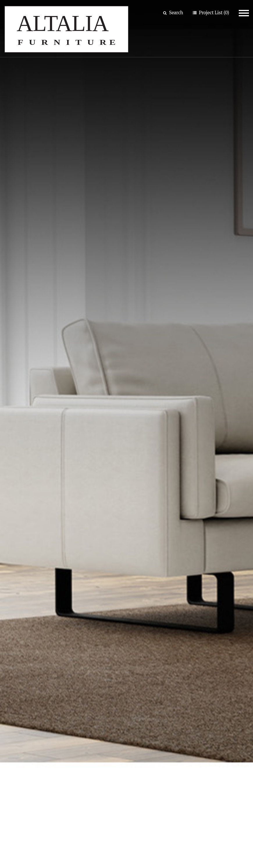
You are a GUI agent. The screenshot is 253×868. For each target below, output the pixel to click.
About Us (97, 749)
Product (14, 749)
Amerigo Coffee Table (60, 474)
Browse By (22, 735)
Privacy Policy (216, 847)
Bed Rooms (108, 296)
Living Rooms (196, 296)
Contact (96, 761)
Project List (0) (213, 13)
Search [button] (173, 13)
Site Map (172, 847)
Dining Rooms (28, 296)
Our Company (108, 735)
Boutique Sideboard (187, 474)
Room (12, 761)
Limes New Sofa (63, 617)
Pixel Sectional (187, 617)
